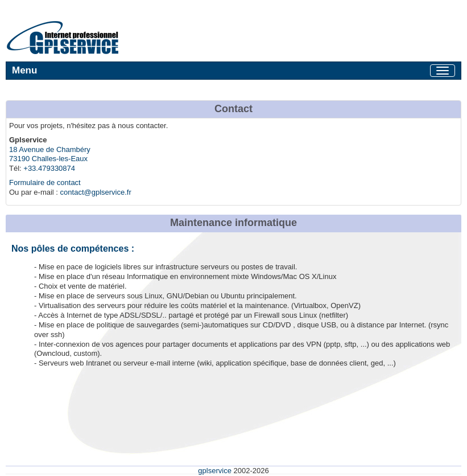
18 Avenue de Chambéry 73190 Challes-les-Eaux (50, 154)
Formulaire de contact (45, 182)
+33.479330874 (49, 168)
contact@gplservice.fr (96, 192)
